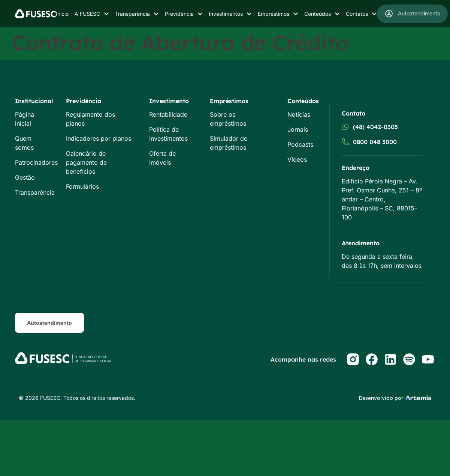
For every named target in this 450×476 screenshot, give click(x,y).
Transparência (137, 14)
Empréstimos (278, 14)
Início (62, 14)
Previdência (184, 14)
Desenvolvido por (381, 398)
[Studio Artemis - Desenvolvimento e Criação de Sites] (418, 397)
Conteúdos (322, 14)
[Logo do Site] (35, 14)
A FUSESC (92, 14)
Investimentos (230, 14)
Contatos (361, 14)
